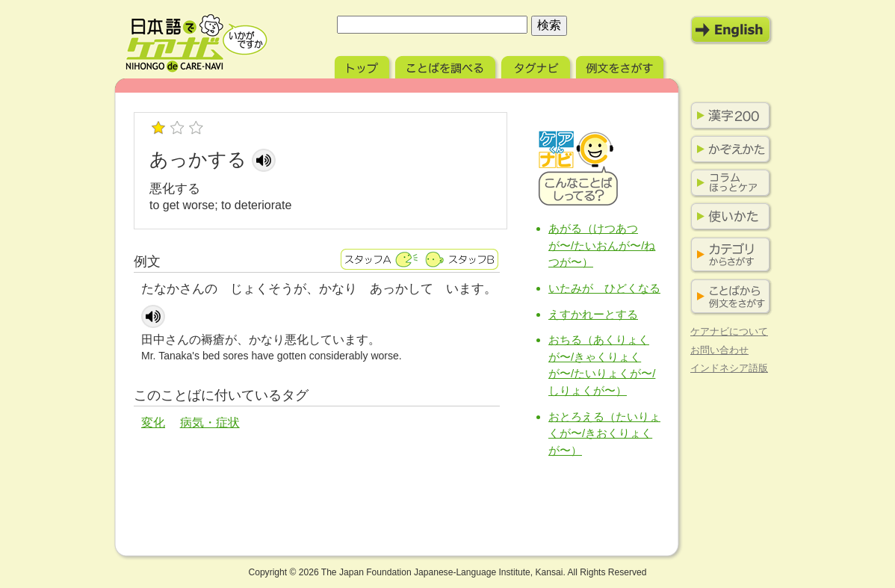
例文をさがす (621, 65)
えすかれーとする (593, 314)
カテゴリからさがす (728, 255)
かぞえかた (728, 149)
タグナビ (537, 65)
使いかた (728, 217)
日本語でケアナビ (196, 43)
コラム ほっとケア (728, 183)
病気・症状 (210, 423)
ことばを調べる (447, 65)
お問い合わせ (719, 350)
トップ (363, 65)
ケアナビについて (729, 331)
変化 (153, 423)
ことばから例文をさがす (728, 297)
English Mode (731, 30)
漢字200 (728, 116)
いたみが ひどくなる (604, 288)
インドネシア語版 (729, 368)
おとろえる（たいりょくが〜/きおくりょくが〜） (604, 433)
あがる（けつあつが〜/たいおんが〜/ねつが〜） (602, 245)
